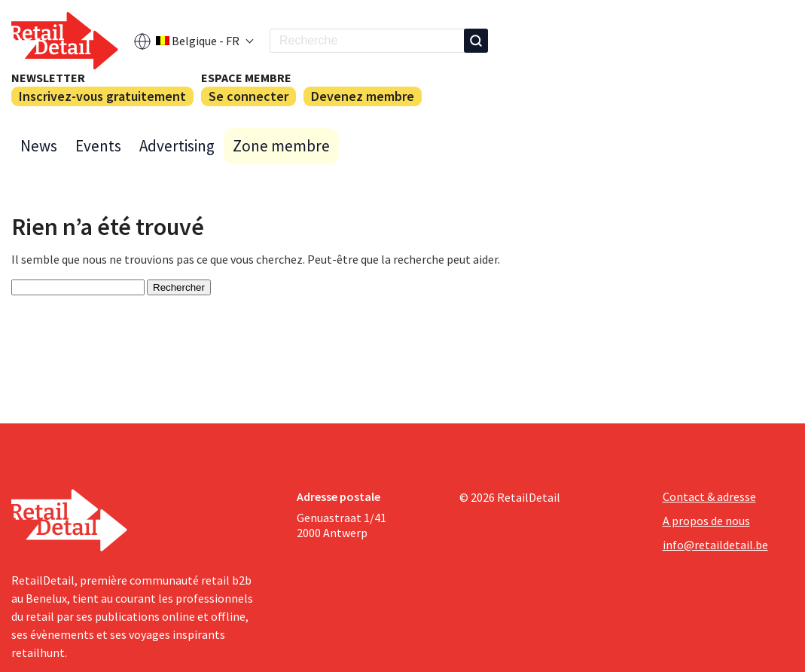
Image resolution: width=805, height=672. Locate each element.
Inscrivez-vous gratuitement (102, 96)
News (39, 146)
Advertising (177, 146)
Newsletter (48, 78)
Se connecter (249, 96)
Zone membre (281, 146)
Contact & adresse (709, 496)
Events (98, 146)
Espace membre (246, 78)
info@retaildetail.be (715, 545)
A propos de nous (706, 521)
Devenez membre (363, 96)
